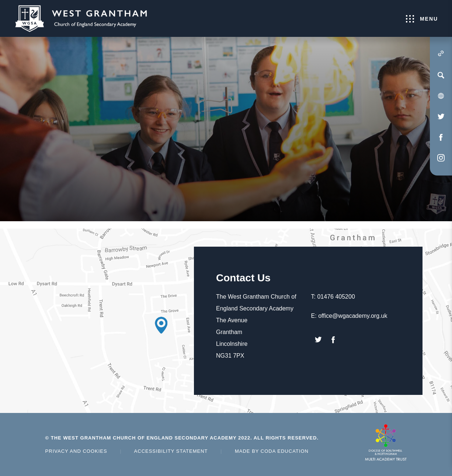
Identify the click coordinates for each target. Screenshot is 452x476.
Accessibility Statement (171, 451)
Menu (422, 19)
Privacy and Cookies (76, 451)
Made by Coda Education (272, 451)
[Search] (441, 75)
